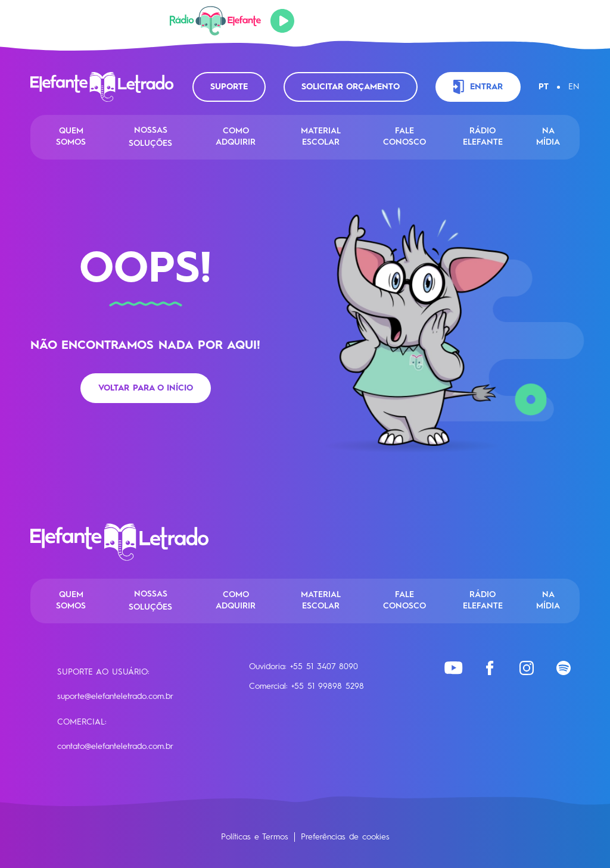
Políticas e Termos (255, 837)
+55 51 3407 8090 (324, 667)
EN (574, 87)
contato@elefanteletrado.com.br (115, 747)
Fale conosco (404, 137)
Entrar (478, 87)
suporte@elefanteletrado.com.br (115, 697)
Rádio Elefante (483, 137)
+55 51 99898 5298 (328, 686)
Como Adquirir (236, 137)
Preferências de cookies (345, 837)
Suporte (229, 87)
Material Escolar (321, 137)
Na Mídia (548, 137)
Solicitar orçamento (351, 87)
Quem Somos (71, 137)
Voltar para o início (146, 388)
